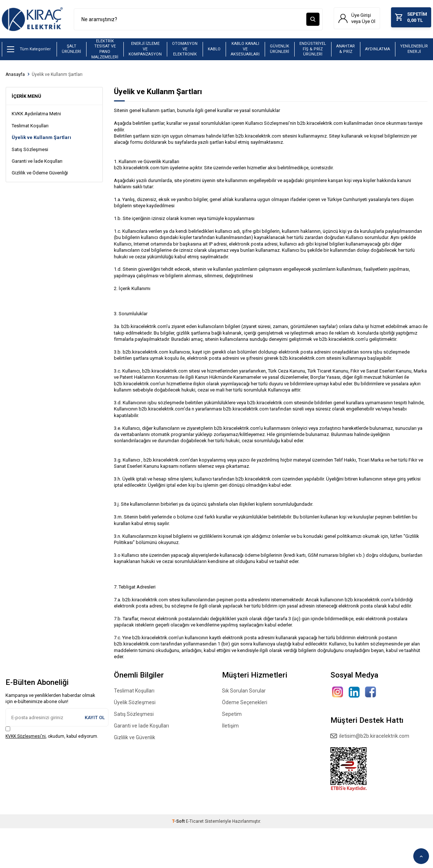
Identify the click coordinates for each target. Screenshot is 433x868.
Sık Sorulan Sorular (244, 693)
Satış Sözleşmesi (30, 151)
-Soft (179, 823)
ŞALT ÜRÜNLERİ (71, 51)
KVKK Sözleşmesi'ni (26, 738)
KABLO (214, 51)
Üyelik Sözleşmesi (135, 704)
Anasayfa (15, 76)
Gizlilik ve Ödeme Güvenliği (40, 175)
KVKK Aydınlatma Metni (36, 115)
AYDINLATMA (378, 51)
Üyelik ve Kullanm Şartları (57, 76)
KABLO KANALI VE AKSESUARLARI (245, 51)
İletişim (230, 728)
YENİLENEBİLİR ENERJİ (414, 51)
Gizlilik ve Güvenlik (135, 739)
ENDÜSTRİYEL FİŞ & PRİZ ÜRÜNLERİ (313, 51)
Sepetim (232, 716)
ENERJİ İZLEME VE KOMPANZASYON (145, 51)
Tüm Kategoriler (29, 51)
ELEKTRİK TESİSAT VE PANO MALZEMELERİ (105, 51)
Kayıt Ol (95, 719)
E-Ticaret (195, 823)
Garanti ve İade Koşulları (37, 163)
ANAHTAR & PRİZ (346, 51)
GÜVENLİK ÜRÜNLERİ (279, 51)
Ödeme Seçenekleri (245, 704)
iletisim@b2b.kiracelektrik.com (370, 738)
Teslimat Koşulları (30, 128)
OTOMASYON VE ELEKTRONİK (185, 51)
